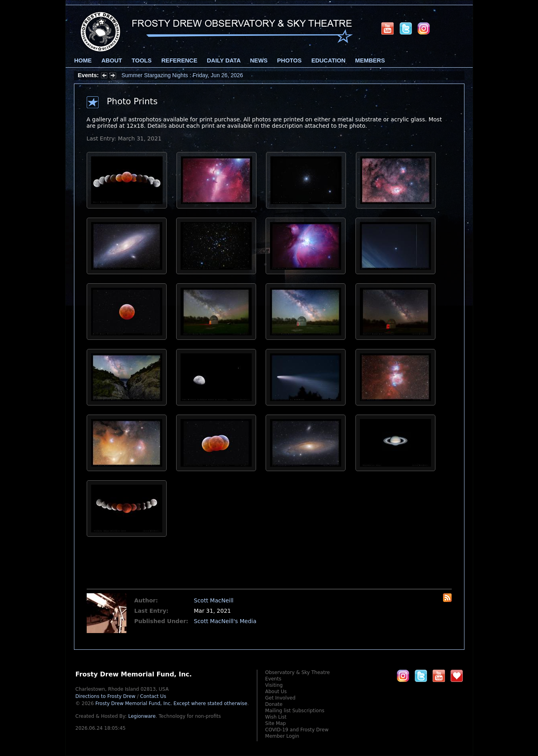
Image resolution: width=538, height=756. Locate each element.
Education (328, 60)
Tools (142, 60)
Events (273, 679)
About (112, 60)
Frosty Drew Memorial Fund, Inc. (171, 703)
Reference (179, 60)
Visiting (274, 685)
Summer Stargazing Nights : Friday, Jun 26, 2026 (183, 75)
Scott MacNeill (214, 600)
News (259, 60)
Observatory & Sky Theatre (298, 672)
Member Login (282, 736)
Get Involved (280, 698)
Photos (289, 60)
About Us (276, 692)
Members (370, 60)
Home (83, 60)
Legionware (142, 716)
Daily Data (223, 60)
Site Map (276, 723)
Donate (274, 704)
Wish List (276, 717)
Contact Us (153, 696)
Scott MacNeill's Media (225, 621)
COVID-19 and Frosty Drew (297, 730)
